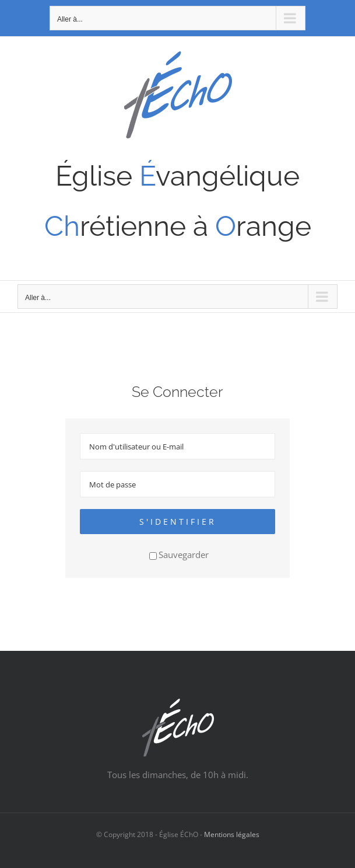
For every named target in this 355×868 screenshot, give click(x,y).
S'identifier (178, 522)
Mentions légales (232, 834)
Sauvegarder (179, 555)
